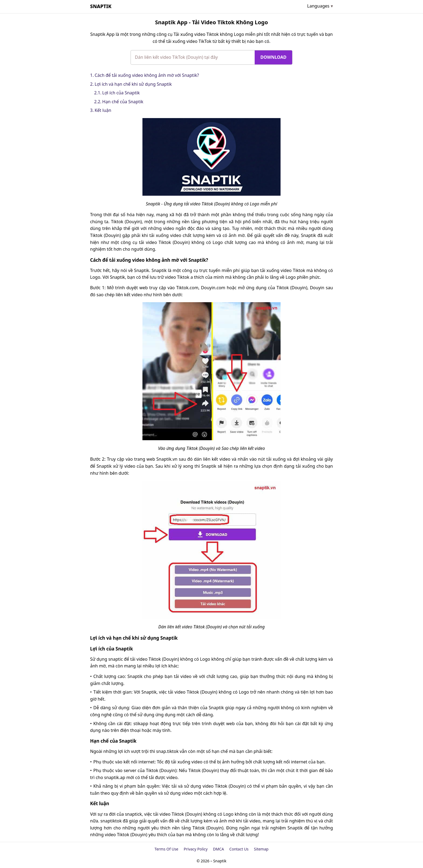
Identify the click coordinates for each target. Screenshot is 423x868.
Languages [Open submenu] (318, 6)
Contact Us (239, 849)
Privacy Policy (196, 849)
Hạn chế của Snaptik (123, 102)
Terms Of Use (166, 849)
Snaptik (101, 6)
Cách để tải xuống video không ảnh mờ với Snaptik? (147, 75)
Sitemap (261, 849)
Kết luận (103, 110)
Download (273, 57)
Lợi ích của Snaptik (121, 93)
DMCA (218, 849)
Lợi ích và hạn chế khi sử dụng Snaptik (133, 84)
